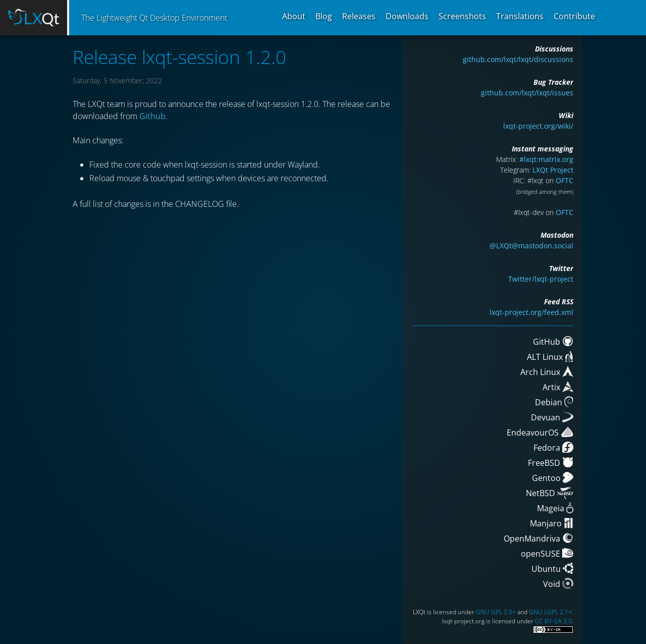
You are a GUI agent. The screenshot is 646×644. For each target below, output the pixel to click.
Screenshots (462, 16)
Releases (359, 16)
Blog (324, 16)
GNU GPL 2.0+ (496, 612)
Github (152, 116)
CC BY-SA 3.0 (553, 621)
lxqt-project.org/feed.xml (531, 312)
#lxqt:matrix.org (546, 159)
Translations (520, 16)
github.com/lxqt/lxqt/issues (527, 93)
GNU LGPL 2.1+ (550, 612)
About (294, 16)
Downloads (407, 16)
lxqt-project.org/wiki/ (538, 126)
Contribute (574, 16)
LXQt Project (553, 170)
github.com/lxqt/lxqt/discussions (518, 59)
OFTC (564, 180)
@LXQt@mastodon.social (531, 246)
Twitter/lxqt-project (541, 279)
